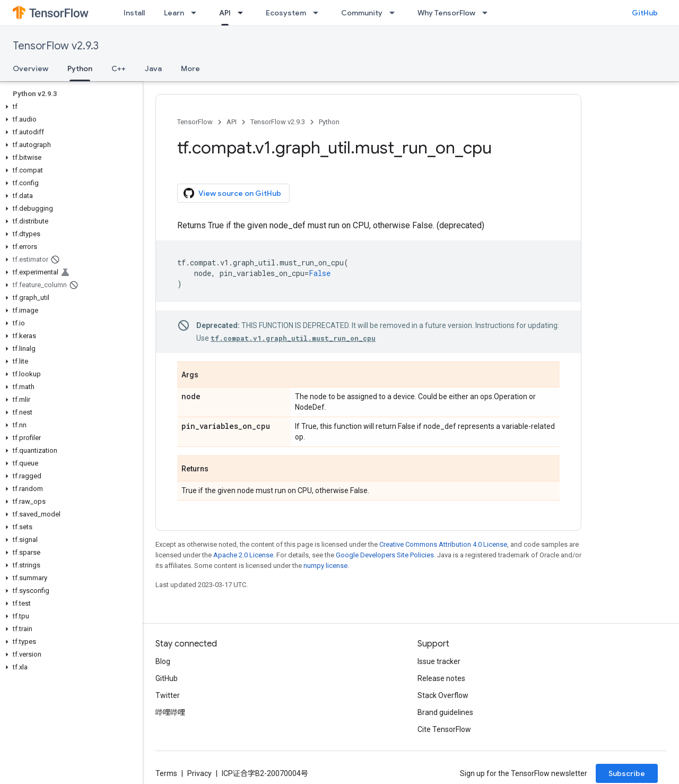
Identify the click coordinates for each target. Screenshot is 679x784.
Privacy (199, 773)
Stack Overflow (443, 695)
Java (153, 68)
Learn (174, 13)
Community (362, 13)
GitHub (645, 13)
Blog (163, 661)
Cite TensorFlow (444, 729)
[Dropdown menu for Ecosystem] (319, 13)
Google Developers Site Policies (385, 555)
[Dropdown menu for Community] (395, 13)
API (232, 122)
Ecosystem (286, 13)
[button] (69, 107)
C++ (119, 68)
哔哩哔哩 (170, 712)
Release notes (441, 678)
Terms (166, 773)
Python (329, 122)
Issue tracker (439, 661)
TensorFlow (195, 122)
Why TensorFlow (446, 13)
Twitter (168, 695)
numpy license (325, 566)
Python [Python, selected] (80, 68)
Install (134, 13)
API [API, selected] (225, 13)
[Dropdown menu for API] (243, 13)
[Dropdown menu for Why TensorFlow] (488, 13)
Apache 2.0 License (243, 555)
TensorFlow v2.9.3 (56, 46)
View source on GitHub (232, 193)
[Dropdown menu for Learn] (197, 13)
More (190, 68)
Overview (31, 68)
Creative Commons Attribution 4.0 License (443, 544)
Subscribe (627, 773)
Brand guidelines (445, 712)
